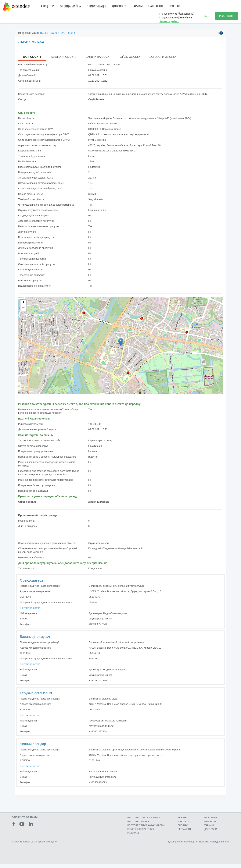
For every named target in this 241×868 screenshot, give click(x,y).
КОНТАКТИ (184, 825)
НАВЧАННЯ (156, 6)
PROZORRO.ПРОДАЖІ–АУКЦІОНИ (146, 829)
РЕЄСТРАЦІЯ (227, 16)
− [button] (23, 312)
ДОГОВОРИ (119, 6)
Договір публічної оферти (182, 845)
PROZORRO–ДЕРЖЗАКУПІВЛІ (144, 821)
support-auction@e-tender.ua (176, 17)
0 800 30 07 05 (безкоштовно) (177, 14)
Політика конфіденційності (214, 845)
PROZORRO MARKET (139, 825)
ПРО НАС (174, 6)
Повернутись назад (31, 45)
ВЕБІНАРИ (210, 825)
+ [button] (23, 306)
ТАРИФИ (137, 6)
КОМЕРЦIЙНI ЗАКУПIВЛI (140, 833)
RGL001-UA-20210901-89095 (58, 37)
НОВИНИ (183, 821)
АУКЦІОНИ (47, 6)
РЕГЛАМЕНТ (185, 833)
